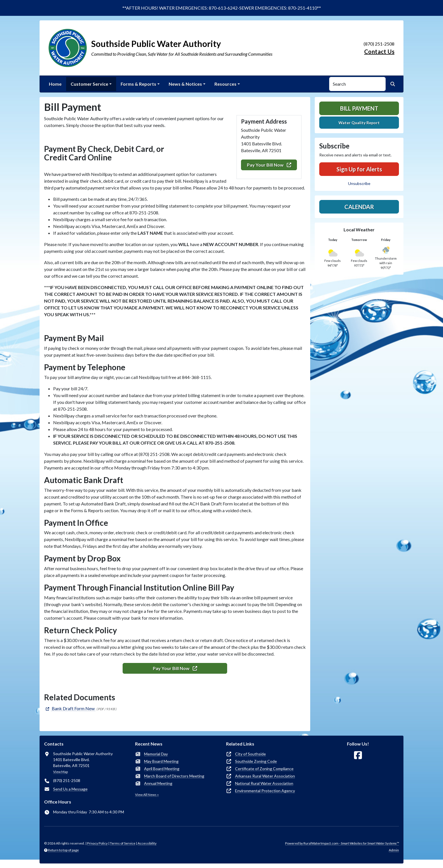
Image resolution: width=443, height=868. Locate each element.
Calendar (359, 207)
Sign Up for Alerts (359, 169)
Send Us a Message (70, 789)
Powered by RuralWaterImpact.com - (342, 843)
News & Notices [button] (185, 84)
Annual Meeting (158, 783)
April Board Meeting (162, 769)
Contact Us (379, 51)
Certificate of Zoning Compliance (264, 769)
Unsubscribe (359, 183)
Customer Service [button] (89, 84)
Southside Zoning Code (256, 761)
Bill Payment (359, 108)
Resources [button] (225, 84)
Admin (394, 850)
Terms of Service (123, 843)
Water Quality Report (359, 123)
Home (55, 84)
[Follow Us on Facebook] (358, 755)
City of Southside (250, 754)
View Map (60, 772)
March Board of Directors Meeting (174, 776)
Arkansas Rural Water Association (265, 776)
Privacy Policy (97, 843)
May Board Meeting (161, 761)
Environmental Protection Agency (265, 791)
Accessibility (147, 843)
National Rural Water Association (264, 783)
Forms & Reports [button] (138, 84)
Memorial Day (156, 754)
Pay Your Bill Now (269, 165)
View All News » (147, 795)
